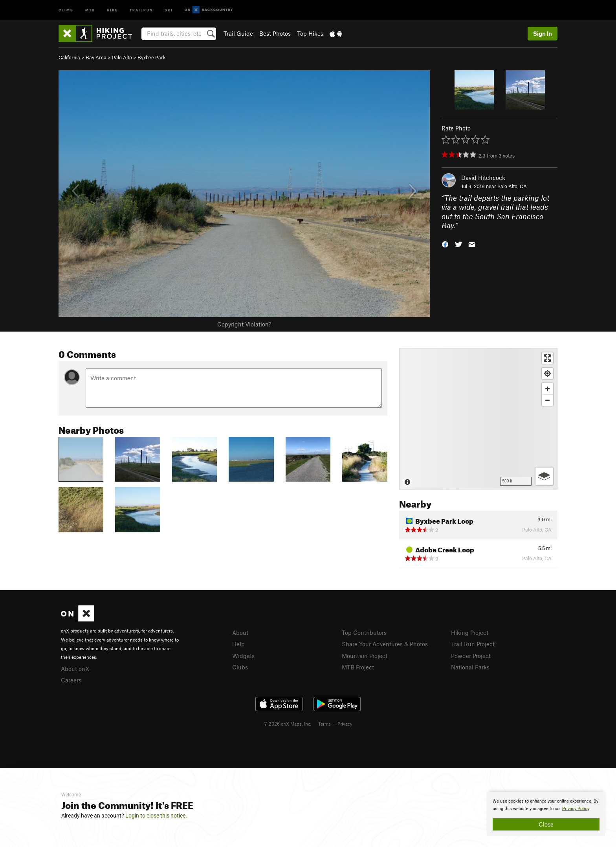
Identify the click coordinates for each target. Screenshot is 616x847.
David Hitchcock (483, 178)
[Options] (544, 476)
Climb (66, 10)
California (69, 57)
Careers (71, 680)
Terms (324, 724)
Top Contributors (364, 632)
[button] (445, 244)
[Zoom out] (547, 400)
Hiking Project (470, 632)
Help (238, 644)
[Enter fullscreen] (547, 358)
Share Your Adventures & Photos (385, 644)
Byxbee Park (152, 57)
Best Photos (275, 33)
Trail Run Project (473, 644)
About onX (75, 669)
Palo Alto (122, 57)
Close (546, 824)
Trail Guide (238, 33)
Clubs (240, 667)
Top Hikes (310, 33)
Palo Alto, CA (512, 186)
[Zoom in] (547, 389)
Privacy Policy (576, 809)
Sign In (543, 33)
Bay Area (96, 57)
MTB (90, 10)
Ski (169, 10)
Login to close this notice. (156, 816)
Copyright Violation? (244, 324)
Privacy (345, 724)
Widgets (243, 656)
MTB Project (358, 667)
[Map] (478, 419)
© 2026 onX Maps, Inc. (288, 724)
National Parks (470, 667)
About (240, 632)
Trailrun (141, 10)
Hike (112, 10)
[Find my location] (547, 373)
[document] (546, 814)
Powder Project (471, 656)
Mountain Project (365, 656)
